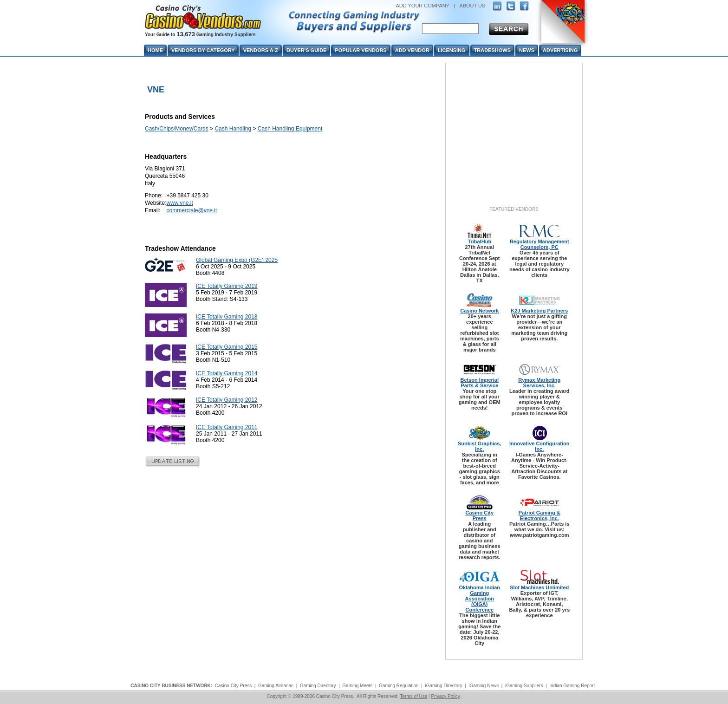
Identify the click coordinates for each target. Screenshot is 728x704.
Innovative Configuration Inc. (539, 446)
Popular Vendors (361, 50)
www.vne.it (179, 203)
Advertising (560, 50)
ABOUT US (472, 6)
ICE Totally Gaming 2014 (227, 373)
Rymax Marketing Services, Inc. (539, 383)
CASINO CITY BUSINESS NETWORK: (171, 686)
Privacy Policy (445, 696)
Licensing (452, 50)
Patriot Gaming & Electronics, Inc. (539, 515)
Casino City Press (480, 515)
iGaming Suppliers (524, 686)
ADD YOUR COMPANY (422, 6)
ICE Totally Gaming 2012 (227, 400)
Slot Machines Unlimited (539, 587)
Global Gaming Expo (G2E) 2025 (237, 260)
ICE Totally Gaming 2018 (227, 317)
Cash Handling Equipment (290, 129)
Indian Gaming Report (572, 686)
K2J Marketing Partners (539, 311)
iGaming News (484, 686)
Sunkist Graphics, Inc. (480, 446)
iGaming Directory (443, 686)
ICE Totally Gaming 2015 (227, 347)
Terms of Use (413, 696)
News (527, 50)
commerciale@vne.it (192, 210)
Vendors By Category (203, 50)
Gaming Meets (357, 686)
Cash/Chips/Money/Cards (177, 129)
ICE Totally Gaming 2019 (227, 286)
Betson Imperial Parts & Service (479, 383)
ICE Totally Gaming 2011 (227, 427)
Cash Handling (233, 129)
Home (155, 50)
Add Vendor (412, 50)
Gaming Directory (318, 686)
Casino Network (479, 311)
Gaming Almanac (276, 686)
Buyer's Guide (306, 50)
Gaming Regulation (399, 686)
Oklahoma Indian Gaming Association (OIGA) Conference (479, 599)
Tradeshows (492, 50)
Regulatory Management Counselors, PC (539, 244)
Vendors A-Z (261, 50)
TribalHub (479, 241)
